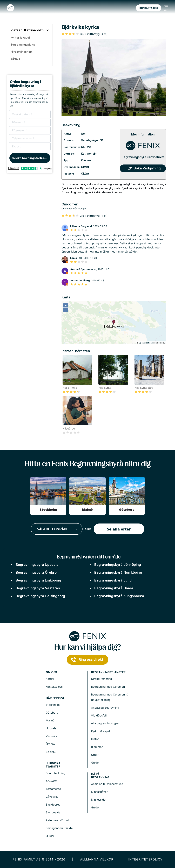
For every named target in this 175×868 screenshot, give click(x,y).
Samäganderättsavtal (60, 828)
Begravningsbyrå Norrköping (118, 572)
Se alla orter (119, 529)
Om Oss (51, 672)
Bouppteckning (56, 773)
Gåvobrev (52, 797)
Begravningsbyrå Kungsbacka (119, 596)
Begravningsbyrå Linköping (38, 580)
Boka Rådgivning (147, 168)
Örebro (50, 744)
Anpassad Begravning (105, 708)
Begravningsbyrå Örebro (36, 572)
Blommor (97, 747)
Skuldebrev (53, 805)
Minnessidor (99, 800)
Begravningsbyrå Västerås (38, 588)
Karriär (50, 679)
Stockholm (53, 705)
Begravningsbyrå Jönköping (118, 565)
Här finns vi (55, 698)
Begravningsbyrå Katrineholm (143, 157)
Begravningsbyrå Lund (113, 580)
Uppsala (51, 728)
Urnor (95, 755)
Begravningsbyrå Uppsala (37, 565)
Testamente (53, 789)
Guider (95, 763)
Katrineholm (89, 154)
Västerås (51, 736)
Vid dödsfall (99, 715)
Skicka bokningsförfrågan (31, 158)
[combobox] (57, 529)
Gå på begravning (100, 776)
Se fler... (51, 752)
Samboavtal (53, 812)
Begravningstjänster (108, 672)
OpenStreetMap (146, 343)
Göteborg (52, 713)
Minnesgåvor (99, 792)
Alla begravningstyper (105, 723)
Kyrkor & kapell (101, 731)
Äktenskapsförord (57, 820)
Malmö (50, 720)
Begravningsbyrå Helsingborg (40, 596)
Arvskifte (52, 781)
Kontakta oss (149, 8)
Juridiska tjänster (53, 765)
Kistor (95, 739)
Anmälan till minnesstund (107, 784)
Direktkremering (102, 679)
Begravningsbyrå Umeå (114, 588)
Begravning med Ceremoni (108, 687)
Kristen (86, 160)
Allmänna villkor (97, 859)
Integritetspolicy (145, 859)
